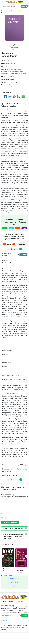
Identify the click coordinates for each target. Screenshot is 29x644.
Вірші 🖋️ (14, 586)
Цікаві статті (5, 624)
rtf (18, 228)
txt (5, 228)
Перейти (24, 255)
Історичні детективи (8, 71)
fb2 (11, 228)
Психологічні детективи (18, 73)
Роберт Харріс (11, 64)
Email (3, 518)
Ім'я (3, 513)
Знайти (24, 6)
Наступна (21, 249)
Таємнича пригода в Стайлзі (20, 569)
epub (24, 228)
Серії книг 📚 (14, 582)
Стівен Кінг (6, 571)
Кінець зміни (7, 569)
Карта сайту (5, 620)
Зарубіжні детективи (14, 69)
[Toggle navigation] (2, 2)
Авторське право (6, 622)
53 (18, 249)
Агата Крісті (19, 572)
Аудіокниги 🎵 (15, 579)
